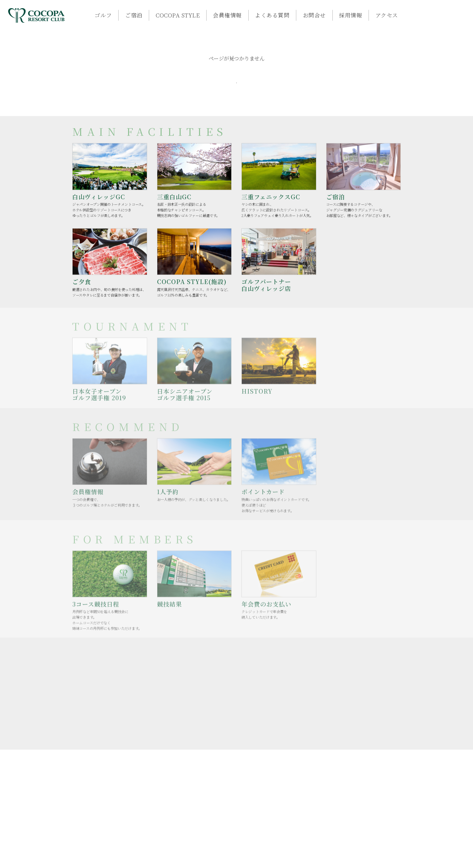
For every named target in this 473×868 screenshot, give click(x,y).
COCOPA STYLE (150, 19)
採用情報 (313, 19)
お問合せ (279, 19)
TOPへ (236, 90)
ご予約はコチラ (397, 18)
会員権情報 (197, 19)
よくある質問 (239, 19)
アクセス (348, 19)
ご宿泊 (108, 19)
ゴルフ (79, 19)
